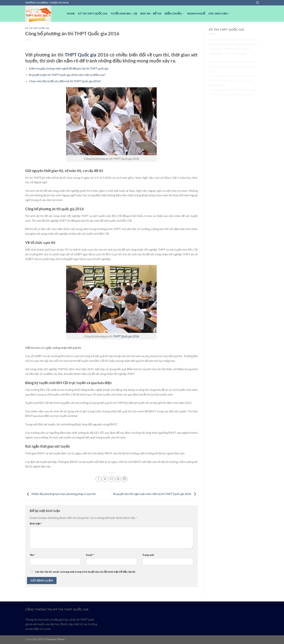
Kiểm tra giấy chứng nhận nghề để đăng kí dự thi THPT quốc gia (69, 68)
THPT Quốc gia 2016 (126, 336)
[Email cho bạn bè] (112, 479)
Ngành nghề (196, 13)
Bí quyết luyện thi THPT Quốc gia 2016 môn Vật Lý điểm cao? (67, 75)
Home (71, 13)
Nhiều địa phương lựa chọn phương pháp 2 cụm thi (60, 494)
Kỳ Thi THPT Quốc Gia (93, 13)
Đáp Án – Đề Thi (151, 13)
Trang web (148, 555)
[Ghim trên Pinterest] (118, 479)
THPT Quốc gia (81, 55)
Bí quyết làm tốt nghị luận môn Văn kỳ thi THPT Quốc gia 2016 (155, 494)
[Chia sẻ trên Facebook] (98, 479)
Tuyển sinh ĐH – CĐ (124, 13)
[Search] (257, 3)
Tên (33, 555)
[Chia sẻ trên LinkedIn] (125, 479)
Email (90, 555)
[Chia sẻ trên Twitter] (105, 479)
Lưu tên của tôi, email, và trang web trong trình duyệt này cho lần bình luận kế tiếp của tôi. (85, 572)
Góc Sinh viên (219, 13)
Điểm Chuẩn (174, 13)
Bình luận (36, 523)
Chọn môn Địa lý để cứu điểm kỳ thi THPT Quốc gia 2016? (65, 81)
